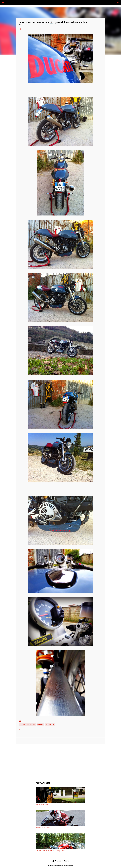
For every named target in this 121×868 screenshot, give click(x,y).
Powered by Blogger (60, 861)
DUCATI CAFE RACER (28, 725)
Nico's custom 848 (42, 804)
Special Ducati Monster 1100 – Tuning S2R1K (51, 851)
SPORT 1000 (50, 725)
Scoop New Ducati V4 (43, 828)
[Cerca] (9, 2)
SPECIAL (40, 725)
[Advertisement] (61, 762)
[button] (20, 29)
